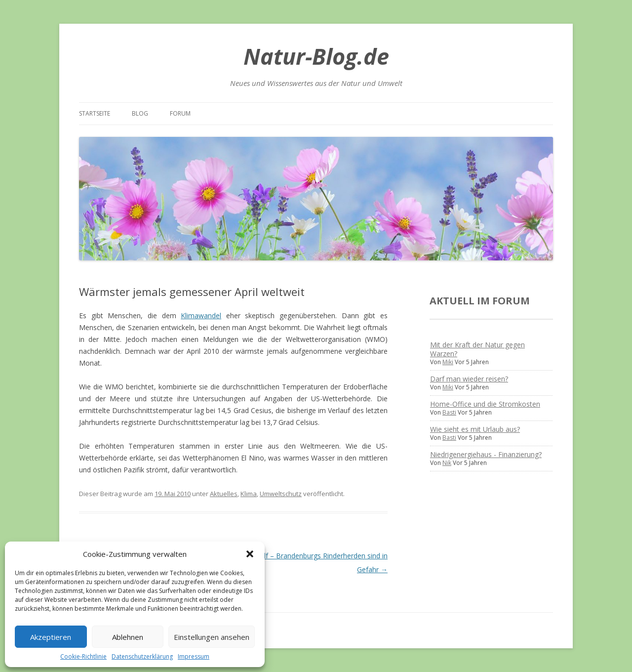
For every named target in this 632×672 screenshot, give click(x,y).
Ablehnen (128, 637)
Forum (180, 113)
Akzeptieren (51, 637)
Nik (447, 463)
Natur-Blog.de (316, 56)
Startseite (95, 113)
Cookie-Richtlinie (83, 656)
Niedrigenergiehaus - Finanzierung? (486, 454)
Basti (449, 412)
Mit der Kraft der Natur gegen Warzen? (477, 349)
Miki (448, 362)
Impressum (194, 656)
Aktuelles (224, 494)
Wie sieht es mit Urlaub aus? (475, 429)
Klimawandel (201, 315)
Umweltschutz (281, 494)
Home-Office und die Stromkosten (485, 404)
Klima (249, 494)
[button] (250, 554)
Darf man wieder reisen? (469, 379)
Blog (140, 113)
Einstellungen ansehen (212, 637)
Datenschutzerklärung (142, 656)
